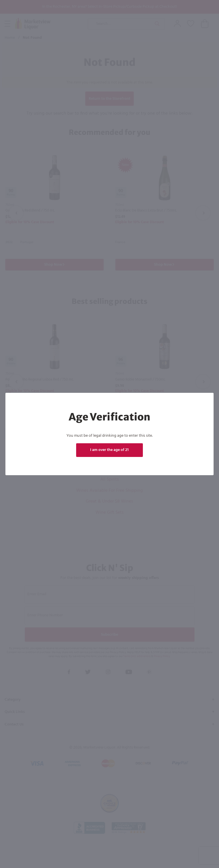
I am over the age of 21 (110, 450)
